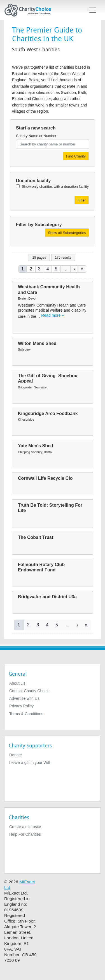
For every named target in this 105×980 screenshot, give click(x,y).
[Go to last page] (82, 269)
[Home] (30, 10)
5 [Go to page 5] (56, 269)
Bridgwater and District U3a (47, 597)
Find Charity (76, 156)
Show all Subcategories (67, 233)
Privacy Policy (21, 706)
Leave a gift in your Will (30, 763)
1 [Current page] (23, 269)
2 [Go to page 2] (31, 269)
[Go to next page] (74, 269)
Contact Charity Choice (29, 691)
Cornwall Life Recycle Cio (45, 478)
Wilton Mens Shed (37, 343)
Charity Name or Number (36, 136)
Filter (82, 200)
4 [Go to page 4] (48, 269)
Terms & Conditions (26, 714)
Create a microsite (25, 827)
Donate (16, 755)
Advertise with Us (24, 698)
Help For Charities (25, 834)
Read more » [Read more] (53, 315)
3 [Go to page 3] (39, 269)
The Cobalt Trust (36, 537)
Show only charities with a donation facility (55, 186)
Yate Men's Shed (36, 446)
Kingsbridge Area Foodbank (48, 413)
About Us (17, 683)
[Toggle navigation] (93, 10)
